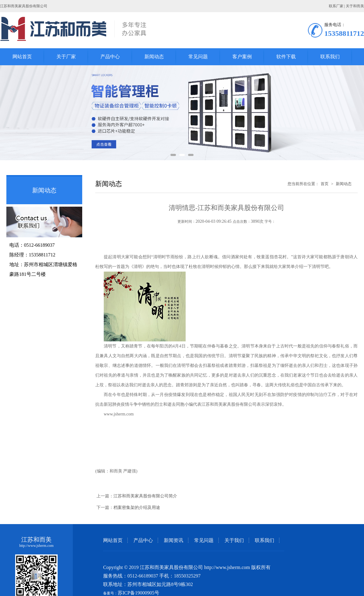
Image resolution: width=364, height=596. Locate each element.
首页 (325, 184)
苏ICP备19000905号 (138, 593)
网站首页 (113, 540)
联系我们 (265, 540)
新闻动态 (344, 184)
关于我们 (234, 540)
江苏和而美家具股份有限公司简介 (145, 496)
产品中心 (143, 540)
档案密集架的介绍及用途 (137, 508)
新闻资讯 (174, 540)
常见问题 (204, 540)
